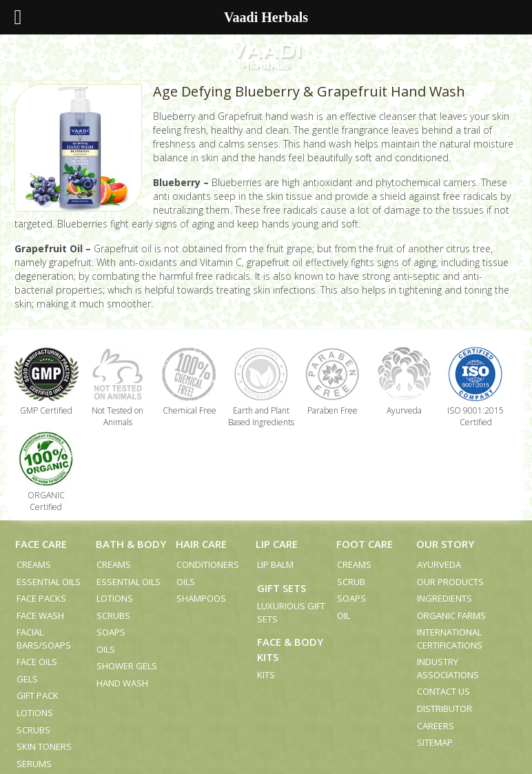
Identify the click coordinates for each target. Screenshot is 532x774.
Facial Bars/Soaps (44, 639)
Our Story (445, 544)
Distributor (444, 709)
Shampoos (201, 598)
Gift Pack (38, 695)
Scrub (351, 582)
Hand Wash (122, 683)
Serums (34, 764)
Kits (266, 675)
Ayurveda (439, 564)
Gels (27, 679)
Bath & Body (131, 544)
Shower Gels (127, 666)
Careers (436, 726)
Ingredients (444, 598)
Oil (344, 615)
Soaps (111, 632)
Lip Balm (275, 564)
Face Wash (40, 615)
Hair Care (201, 544)
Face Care (41, 544)
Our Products (450, 582)
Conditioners (208, 564)
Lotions (35, 713)
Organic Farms (451, 615)
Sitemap (435, 742)
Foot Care (365, 544)
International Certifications (450, 639)
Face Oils (37, 662)
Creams (34, 564)
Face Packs (41, 598)
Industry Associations (448, 668)
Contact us (443, 691)
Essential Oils (49, 582)
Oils (106, 649)
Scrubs (33, 730)
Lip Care (277, 544)
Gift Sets (282, 588)
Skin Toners (44, 746)
